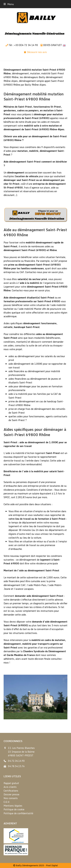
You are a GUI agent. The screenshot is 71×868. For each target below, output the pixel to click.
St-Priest (56, 107)
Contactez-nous (34, 272)
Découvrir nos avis (37, 52)
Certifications (11, 791)
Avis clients (10, 787)
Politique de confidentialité (18, 813)
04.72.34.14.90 (16, 761)
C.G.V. (7, 802)
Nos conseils (11, 798)
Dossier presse (11, 794)
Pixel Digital (52, 865)
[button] (9, 4)
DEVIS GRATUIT (53, 45)
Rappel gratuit (11, 783)
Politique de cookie (14, 809)
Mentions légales (13, 806)
